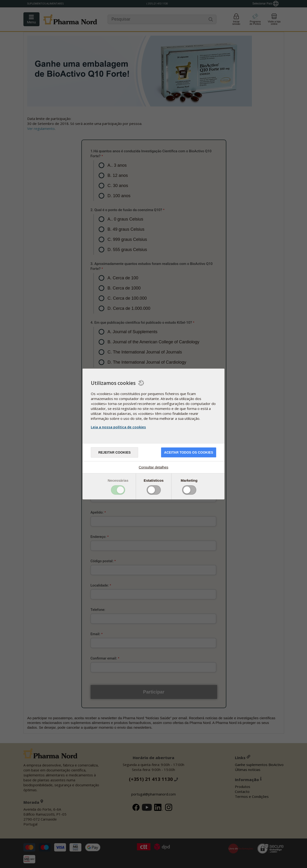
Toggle (118, 490)
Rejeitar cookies (115, 452)
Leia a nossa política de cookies (118, 427)
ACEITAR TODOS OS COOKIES (189, 452)
